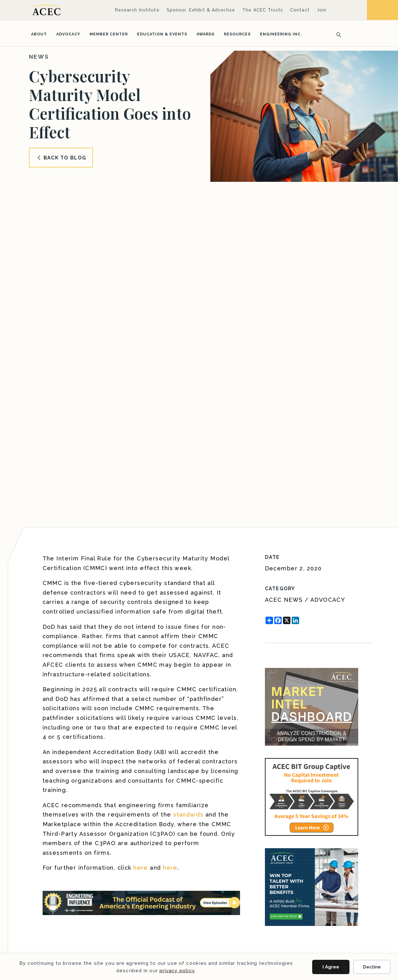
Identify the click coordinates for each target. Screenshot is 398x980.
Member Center (109, 34)
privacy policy (177, 971)
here (141, 868)
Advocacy (68, 34)
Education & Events (162, 34)
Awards (206, 34)
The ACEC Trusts (263, 10)
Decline (372, 967)
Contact (300, 10)
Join (322, 10)
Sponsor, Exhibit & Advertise (201, 10)
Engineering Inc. (281, 34)
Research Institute (137, 10)
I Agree (331, 967)
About (39, 34)
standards (188, 814)
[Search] (337, 34)
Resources (237, 34)
